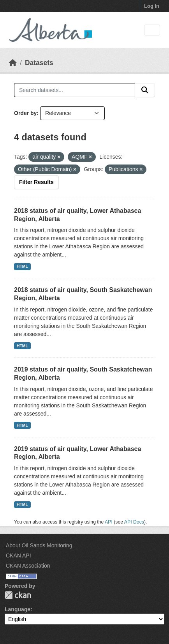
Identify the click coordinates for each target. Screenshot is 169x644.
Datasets (39, 63)
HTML (22, 266)
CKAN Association (28, 566)
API (109, 522)
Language (18, 609)
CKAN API (18, 556)
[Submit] (145, 90)
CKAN (18, 595)
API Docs (134, 522)
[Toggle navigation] (152, 30)
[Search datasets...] (75, 90)
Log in (152, 6)
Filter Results (36, 182)
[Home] (13, 63)
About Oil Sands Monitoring (39, 545)
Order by (25, 113)
